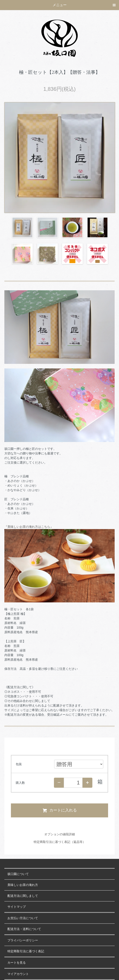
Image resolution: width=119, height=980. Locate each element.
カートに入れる (59, 810)
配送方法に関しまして (23, 896)
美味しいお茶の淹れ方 (23, 885)
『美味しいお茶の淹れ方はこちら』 (29, 527)
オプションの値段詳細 (60, 834)
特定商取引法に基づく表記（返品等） (60, 842)
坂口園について (18, 874)
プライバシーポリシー (23, 940)
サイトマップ (17, 907)
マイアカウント (18, 974)
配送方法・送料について (24, 929)
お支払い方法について (23, 918)
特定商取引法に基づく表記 (26, 951)
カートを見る (17, 963)
